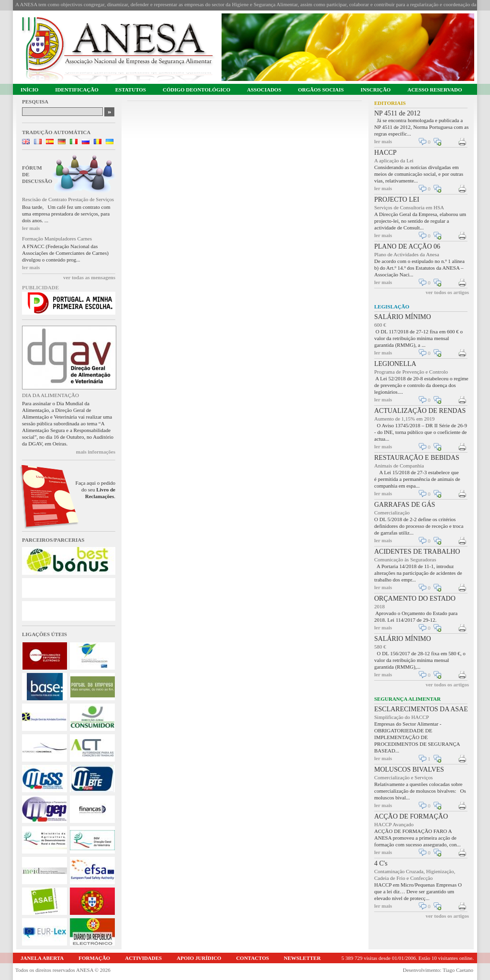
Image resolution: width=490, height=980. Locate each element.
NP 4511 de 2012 (397, 113)
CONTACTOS (252, 958)
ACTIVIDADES (143, 958)
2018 (379, 606)
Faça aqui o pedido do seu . (95, 490)
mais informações (96, 452)
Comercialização (392, 513)
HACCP (385, 153)
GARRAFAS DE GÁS (405, 505)
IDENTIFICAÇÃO (77, 90)
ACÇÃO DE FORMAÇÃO (411, 816)
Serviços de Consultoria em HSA (409, 207)
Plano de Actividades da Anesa (407, 254)
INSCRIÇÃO (375, 90)
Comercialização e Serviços (403, 777)
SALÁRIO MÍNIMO (403, 317)
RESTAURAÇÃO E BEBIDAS (417, 458)
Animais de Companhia (399, 466)
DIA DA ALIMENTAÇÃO (50, 395)
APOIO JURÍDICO (199, 958)
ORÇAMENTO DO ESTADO (415, 598)
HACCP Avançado (394, 824)
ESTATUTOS (131, 90)
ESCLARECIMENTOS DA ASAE (421, 709)
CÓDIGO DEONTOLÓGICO (196, 90)
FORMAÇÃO (94, 958)
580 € (380, 647)
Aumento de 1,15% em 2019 (404, 419)
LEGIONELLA (395, 364)
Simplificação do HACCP (401, 717)
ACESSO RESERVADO (434, 90)
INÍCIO (29, 90)
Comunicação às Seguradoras (405, 559)
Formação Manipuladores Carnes (57, 239)
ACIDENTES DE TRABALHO (417, 552)
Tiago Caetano (458, 970)
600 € (380, 325)
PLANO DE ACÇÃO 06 (407, 246)
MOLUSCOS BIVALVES (409, 769)
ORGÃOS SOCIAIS (321, 90)
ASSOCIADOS (264, 90)
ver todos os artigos (447, 292)
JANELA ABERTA (42, 958)
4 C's (381, 863)
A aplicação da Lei (394, 160)
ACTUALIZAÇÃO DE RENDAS (420, 411)
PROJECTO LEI (397, 199)
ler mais (31, 228)
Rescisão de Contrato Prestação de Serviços (68, 199)
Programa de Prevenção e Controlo (411, 372)
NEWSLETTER (302, 958)
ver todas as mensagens (89, 277)
